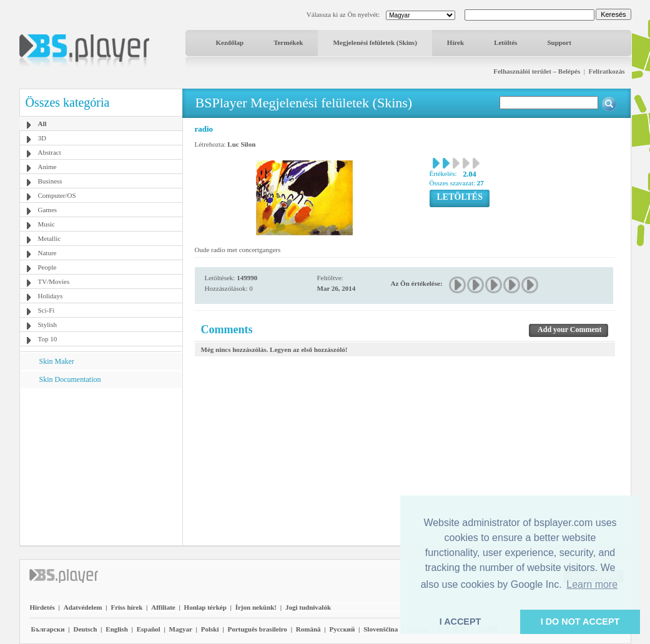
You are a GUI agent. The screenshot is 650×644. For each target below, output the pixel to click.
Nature (47, 253)
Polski (210, 629)
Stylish (48, 324)
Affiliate (163, 607)
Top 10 (48, 339)
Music (47, 224)
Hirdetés (42, 607)
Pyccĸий (342, 629)
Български (48, 629)
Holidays (51, 296)
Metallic (50, 238)
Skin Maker (57, 361)
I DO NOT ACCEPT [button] (580, 622)
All (42, 124)
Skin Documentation (70, 379)
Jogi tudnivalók (308, 607)
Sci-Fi (47, 310)
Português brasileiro (257, 629)
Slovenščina (381, 629)
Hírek (455, 42)
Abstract (50, 152)
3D (42, 138)
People (47, 267)
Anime (47, 167)
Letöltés (505, 42)
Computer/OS (57, 195)
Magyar (181, 629)
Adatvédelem (83, 607)
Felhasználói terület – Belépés (537, 71)
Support (559, 42)
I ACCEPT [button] (460, 622)
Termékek (288, 42)
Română (308, 629)
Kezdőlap (230, 42)
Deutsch (85, 629)
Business (50, 181)
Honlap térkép (205, 607)
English (116, 629)
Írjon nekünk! (256, 607)
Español (149, 629)
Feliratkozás (606, 71)
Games (48, 210)
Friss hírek (126, 607)
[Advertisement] (101, 466)
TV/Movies (54, 281)
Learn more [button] (592, 584)
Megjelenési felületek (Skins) (375, 42)
